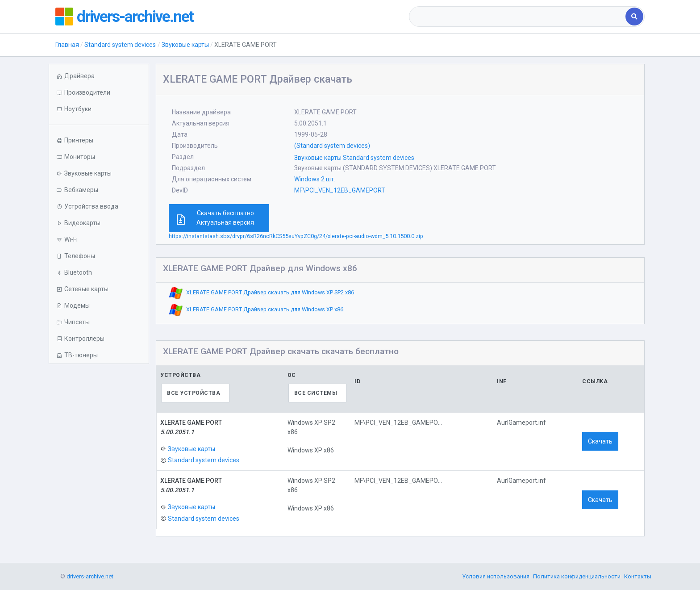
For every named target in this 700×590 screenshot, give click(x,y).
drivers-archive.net (136, 17)
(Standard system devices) (332, 146)
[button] (99, 109)
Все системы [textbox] (316, 393)
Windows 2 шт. (315, 179)
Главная (67, 45)
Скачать (600, 441)
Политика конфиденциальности (577, 576)
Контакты (638, 576)
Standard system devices (120, 45)
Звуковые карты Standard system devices (354, 158)
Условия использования (496, 576)
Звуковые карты (185, 45)
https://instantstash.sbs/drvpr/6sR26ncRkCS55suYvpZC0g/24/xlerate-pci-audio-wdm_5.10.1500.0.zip (296, 236)
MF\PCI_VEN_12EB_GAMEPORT (340, 190)
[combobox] (518, 17)
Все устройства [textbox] (194, 393)
